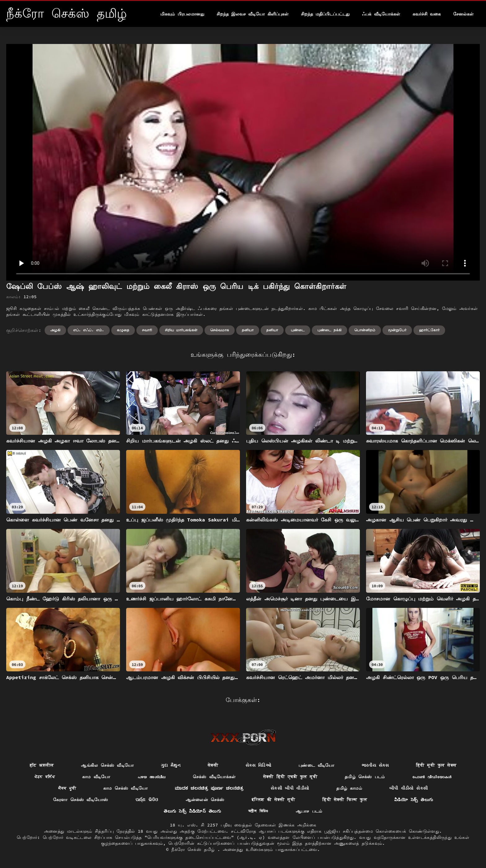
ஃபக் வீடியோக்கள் (381, 14)
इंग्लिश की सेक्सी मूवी (273, 800)
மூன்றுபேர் (397, 330)
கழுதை (123, 330)
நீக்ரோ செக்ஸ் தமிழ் (194, 849)
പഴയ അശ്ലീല (152, 777)
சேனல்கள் (463, 14)
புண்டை (298, 330)
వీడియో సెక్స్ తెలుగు (414, 800)
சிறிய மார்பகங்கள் (181, 330)
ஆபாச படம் (309, 811)
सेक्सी (213, 765)
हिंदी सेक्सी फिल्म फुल (345, 800)
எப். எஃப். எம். (89, 330)
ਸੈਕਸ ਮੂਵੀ (67, 788)
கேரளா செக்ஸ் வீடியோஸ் (81, 800)
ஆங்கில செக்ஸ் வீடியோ (107, 765)
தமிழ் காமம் (349, 788)
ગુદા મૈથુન (171, 765)
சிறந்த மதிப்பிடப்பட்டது (325, 14)
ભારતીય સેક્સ (375, 765)
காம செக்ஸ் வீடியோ (125, 788)
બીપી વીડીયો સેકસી (409, 788)
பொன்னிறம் (365, 330)
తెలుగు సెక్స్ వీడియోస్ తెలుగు (192, 811)
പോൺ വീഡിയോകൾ (432, 777)
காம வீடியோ (96, 777)
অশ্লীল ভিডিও (258, 811)
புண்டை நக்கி (329, 330)
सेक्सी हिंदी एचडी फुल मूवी (290, 777)
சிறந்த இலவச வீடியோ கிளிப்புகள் (253, 14)
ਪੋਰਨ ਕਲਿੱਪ (45, 777)
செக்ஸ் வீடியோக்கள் (214, 777)
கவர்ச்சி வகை (427, 14)
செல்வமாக (220, 330)
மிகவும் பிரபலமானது (182, 14)
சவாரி (147, 330)
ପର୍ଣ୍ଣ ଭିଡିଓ (147, 800)
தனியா (248, 330)
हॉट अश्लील (42, 765)
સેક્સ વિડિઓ (258, 765)
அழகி (55, 330)
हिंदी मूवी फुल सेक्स (436, 765)
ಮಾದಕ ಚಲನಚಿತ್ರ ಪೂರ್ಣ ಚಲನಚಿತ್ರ (209, 788)
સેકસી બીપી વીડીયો (290, 788)
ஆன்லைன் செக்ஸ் (205, 800)
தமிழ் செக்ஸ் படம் (365, 777)
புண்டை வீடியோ (316, 765)
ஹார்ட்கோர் (429, 330)
